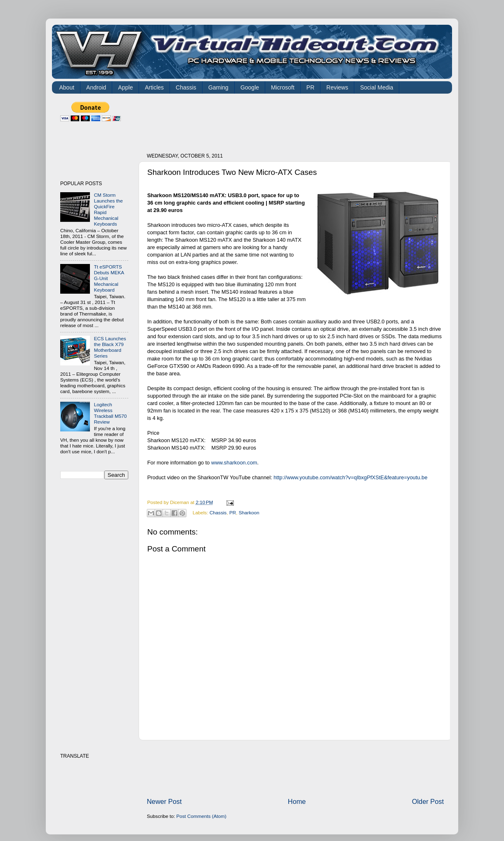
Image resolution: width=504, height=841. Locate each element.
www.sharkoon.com (234, 463)
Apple (125, 87)
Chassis (186, 87)
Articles (154, 87)
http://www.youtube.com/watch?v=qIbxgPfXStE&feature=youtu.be (350, 477)
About (67, 87)
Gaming (218, 87)
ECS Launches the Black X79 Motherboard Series (110, 347)
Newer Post (164, 801)
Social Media (377, 87)
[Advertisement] (297, 120)
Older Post (428, 801)
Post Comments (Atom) (201, 816)
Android (96, 87)
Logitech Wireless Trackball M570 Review (110, 413)
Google (250, 87)
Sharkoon (249, 512)
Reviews (337, 87)
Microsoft (283, 87)
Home (297, 801)
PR (310, 87)
